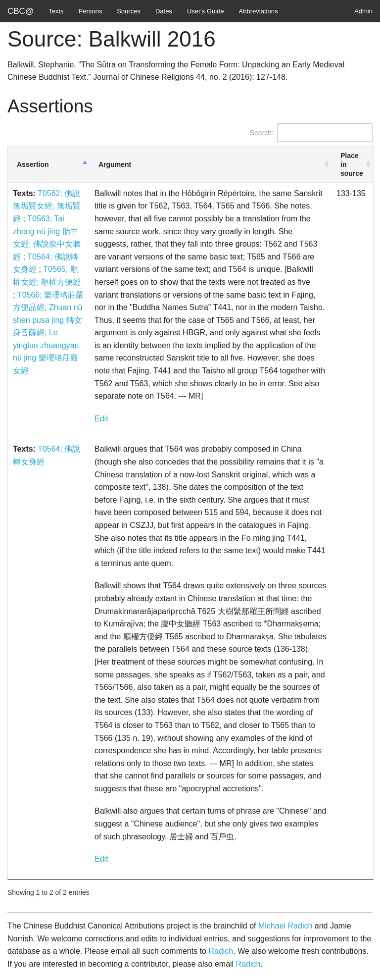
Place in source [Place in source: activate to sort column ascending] (352, 164)
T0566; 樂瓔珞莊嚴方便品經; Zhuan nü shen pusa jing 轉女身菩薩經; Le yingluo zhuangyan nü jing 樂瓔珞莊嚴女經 (48, 333)
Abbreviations (259, 11)
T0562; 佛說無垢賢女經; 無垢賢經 (47, 206)
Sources (129, 11)
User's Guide (206, 11)
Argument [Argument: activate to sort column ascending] (115, 164)
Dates (164, 11)
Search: (311, 132)
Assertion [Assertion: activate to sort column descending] (33, 164)
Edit (101, 419)
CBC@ (21, 11)
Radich (221, 951)
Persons (91, 11)
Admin (363, 11)
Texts (56, 11)
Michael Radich (285, 926)
